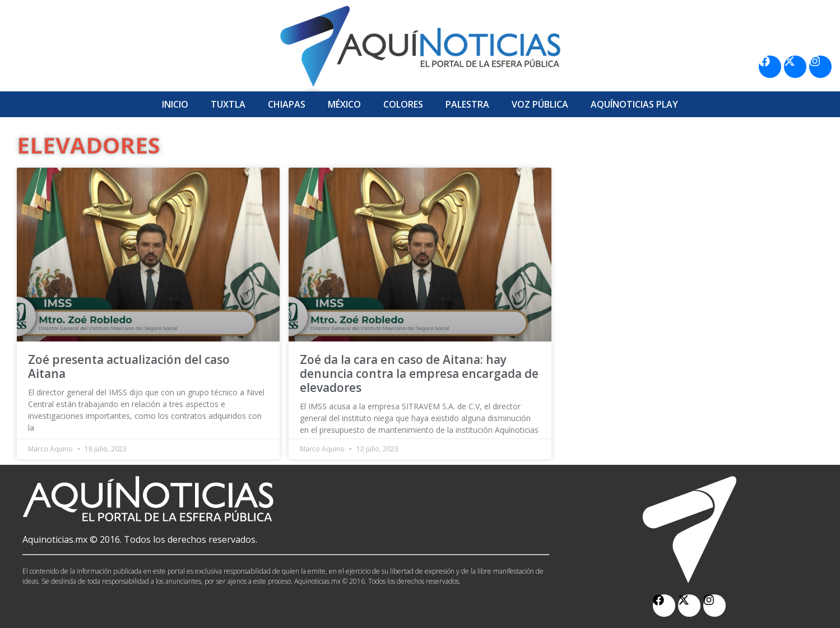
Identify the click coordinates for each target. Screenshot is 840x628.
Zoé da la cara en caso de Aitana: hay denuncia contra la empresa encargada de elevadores (419, 373)
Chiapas (287, 104)
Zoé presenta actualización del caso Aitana (129, 366)
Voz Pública (540, 104)
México (344, 104)
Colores (403, 104)
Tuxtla (228, 104)
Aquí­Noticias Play (634, 104)
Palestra (467, 104)
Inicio (175, 104)
